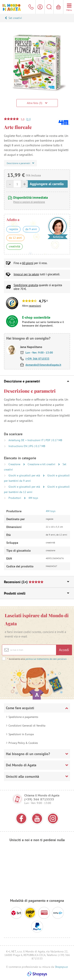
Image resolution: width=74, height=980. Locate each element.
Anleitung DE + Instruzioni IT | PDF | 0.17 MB (35, 440)
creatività (15, 246)
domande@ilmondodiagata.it (43, 365)
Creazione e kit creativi (42, 464)
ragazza (13, 229)
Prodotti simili (37, 593)
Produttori (15, 498)
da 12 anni (15, 238)
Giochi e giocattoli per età (25, 475)
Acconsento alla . (37, 659)
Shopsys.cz (61, 967)
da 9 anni (31, 229)
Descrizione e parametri (37, 381)
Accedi (64, 650)
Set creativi (15, 18)
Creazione (15, 464)
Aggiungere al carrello (47, 184)
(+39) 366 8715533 (37, 359)
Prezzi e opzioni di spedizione (29, 202)
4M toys (33, 498)
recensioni (35, 306)
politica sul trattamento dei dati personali (46, 659)
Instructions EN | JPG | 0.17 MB (27, 446)
